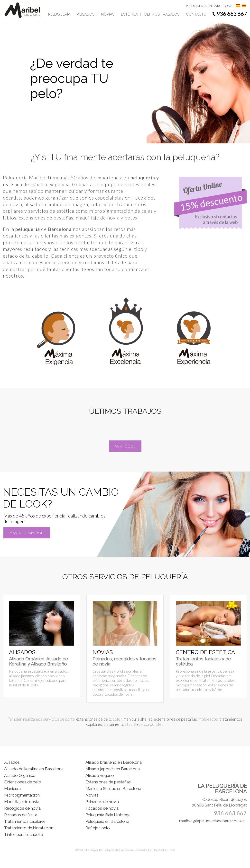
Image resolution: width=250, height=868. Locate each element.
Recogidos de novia (22, 808)
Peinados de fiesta (21, 815)
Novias (108, 14)
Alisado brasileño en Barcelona (114, 762)
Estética (129, 14)
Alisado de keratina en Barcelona (34, 769)
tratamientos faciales (122, 724)
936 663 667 (232, 14)
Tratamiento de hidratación (29, 828)
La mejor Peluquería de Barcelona (110, 850)
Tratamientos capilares (25, 821)
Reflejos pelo (98, 828)
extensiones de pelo (94, 719)
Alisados (86, 14)
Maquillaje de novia (22, 802)
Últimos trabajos (162, 14)
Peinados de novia (102, 802)
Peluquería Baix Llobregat (109, 815)
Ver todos (125, 446)
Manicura (12, 789)
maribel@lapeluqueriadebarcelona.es (212, 821)
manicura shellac (138, 719)
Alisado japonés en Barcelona (113, 769)
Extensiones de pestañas (108, 782)
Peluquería (59, 14)
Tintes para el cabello (24, 834)
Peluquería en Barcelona (107, 821)
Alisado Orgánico (20, 775)
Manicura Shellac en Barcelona (113, 789)
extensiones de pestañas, (176, 719)
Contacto (196, 14)
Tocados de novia (102, 808)
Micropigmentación (22, 795)
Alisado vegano (100, 775)
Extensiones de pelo (23, 782)
